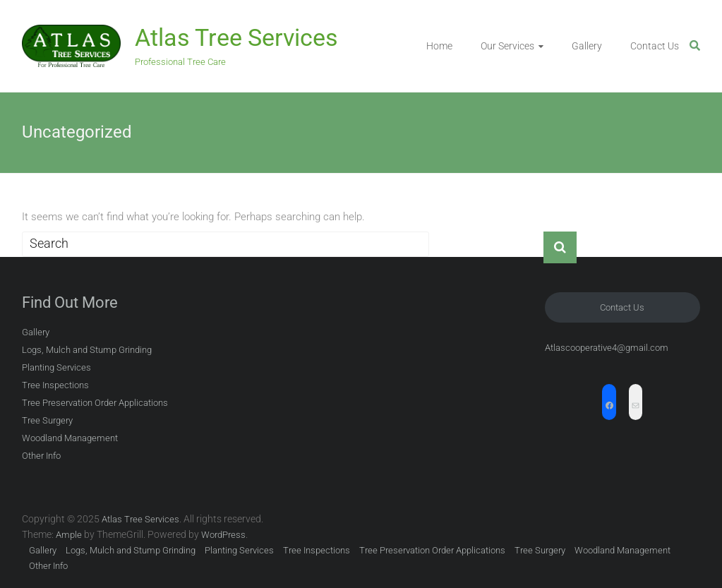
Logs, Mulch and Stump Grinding (87, 350)
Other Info (41, 456)
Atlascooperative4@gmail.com (607, 348)
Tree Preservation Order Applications (95, 403)
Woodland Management (70, 438)
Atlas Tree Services (236, 37)
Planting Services (56, 367)
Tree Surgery (47, 420)
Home (439, 46)
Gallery (587, 46)
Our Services (507, 46)
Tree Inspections (55, 385)
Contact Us (655, 46)
